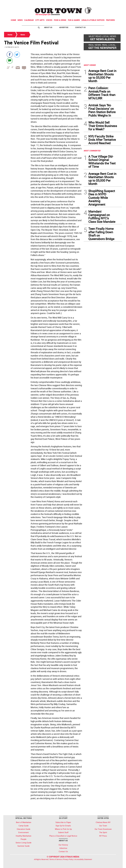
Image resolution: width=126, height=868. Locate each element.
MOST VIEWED (90, 65)
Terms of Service (56, 859)
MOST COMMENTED (92, 151)
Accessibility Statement (83, 859)
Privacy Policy (68, 859)
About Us (48, 27)
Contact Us (80, 27)
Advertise (64, 27)
